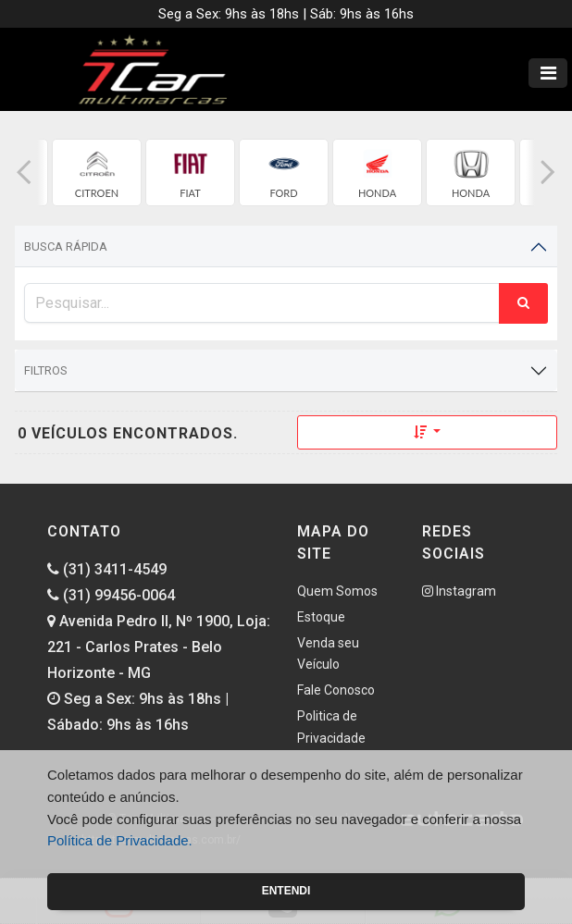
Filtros (46, 370)
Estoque (321, 617)
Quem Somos (337, 591)
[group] (97, 172)
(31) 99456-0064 (111, 595)
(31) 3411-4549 (107, 569)
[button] (24, 172)
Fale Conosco (336, 690)
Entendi (286, 891)
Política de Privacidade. (120, 840)
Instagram (459, 591)
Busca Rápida (66, 246)
